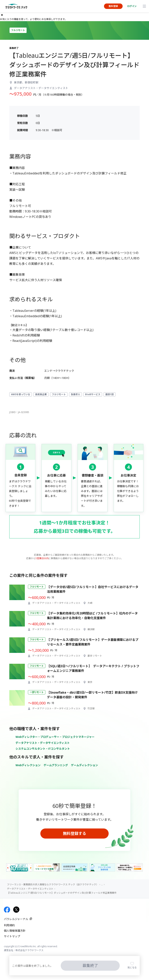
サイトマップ (12, 936)
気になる (132, 967)
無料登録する (74, 833)
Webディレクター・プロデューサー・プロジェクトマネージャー (55, 737)
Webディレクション (28, 765)
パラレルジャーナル (16, 919)
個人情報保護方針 (15, 931)
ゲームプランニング (56, 765)
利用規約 (9, 925)
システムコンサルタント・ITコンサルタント (43, 749)
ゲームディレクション (84, 765)
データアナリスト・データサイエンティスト (43, 743)
